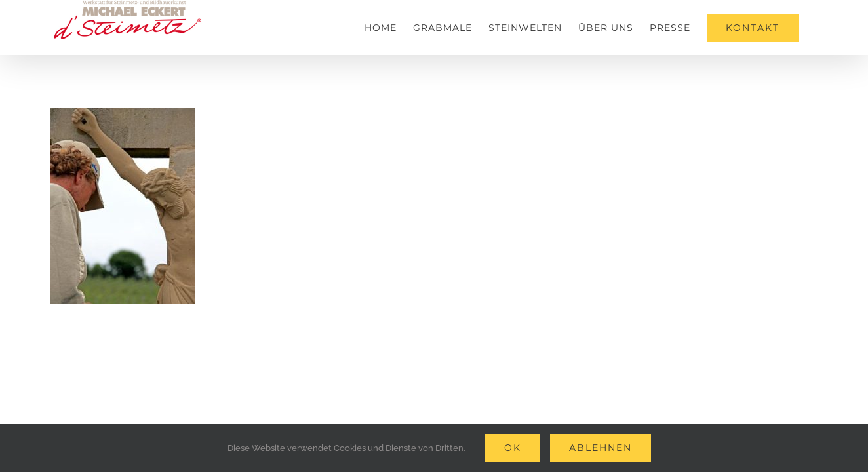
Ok (513, 448)
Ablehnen (601, 448)
